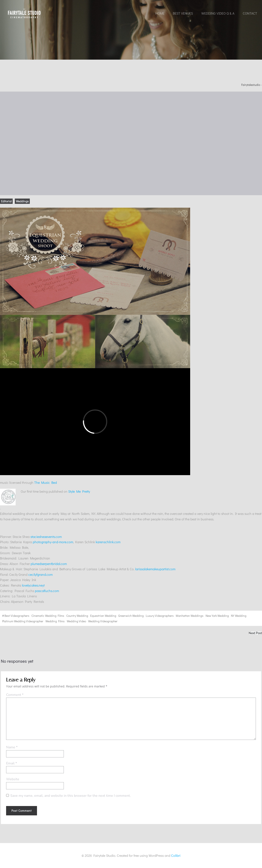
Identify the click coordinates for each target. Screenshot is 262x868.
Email (12, 763)
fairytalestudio (251, 85)
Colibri (176, 855)
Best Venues (183, 13)
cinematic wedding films (48, 616)
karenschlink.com (108, 542)
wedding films (55, 621)
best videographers (17, 616)
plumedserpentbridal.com (49, 564)
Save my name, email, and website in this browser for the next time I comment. (71, 796)
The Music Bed (46, 482)
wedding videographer (103, 621)
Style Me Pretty (45, 497)
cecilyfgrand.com (40, 574)
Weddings (22, 201)
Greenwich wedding (131, 616)
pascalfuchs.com (47, 591)
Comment (15, 695)
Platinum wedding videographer (23, 621)
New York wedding (217, 616)
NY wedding (239, 616)
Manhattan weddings (190, 616)
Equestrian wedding (103, 616)
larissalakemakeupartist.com (155, 569)
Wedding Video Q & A (218, 13)
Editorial (6, 201)
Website (13, 779)
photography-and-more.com (53, 542)
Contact (250, 13)
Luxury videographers (160, 616)
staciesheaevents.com (46, 537)
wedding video (76, 621)
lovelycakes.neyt (33, 585)
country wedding (77, 616)
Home (160, 13)
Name (12, 747)
